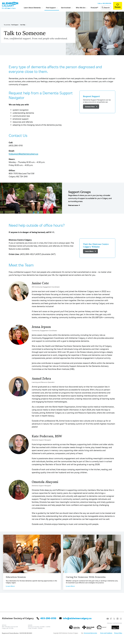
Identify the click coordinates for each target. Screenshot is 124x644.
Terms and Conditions (106, 633)
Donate (118, 6)
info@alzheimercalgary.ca (75, 618)
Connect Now (91, 107)
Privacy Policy (118, 633)
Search (106, 8)
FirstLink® (94, 8)
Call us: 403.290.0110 (104, 3)
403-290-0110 (46, 618)
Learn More (90, 251)
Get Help (23, 25)
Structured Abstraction (90, 633)
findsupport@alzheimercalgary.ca (23, 154)
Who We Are (81, 8)
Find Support (51, 8)
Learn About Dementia (32, 8)
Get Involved (66, 8)
